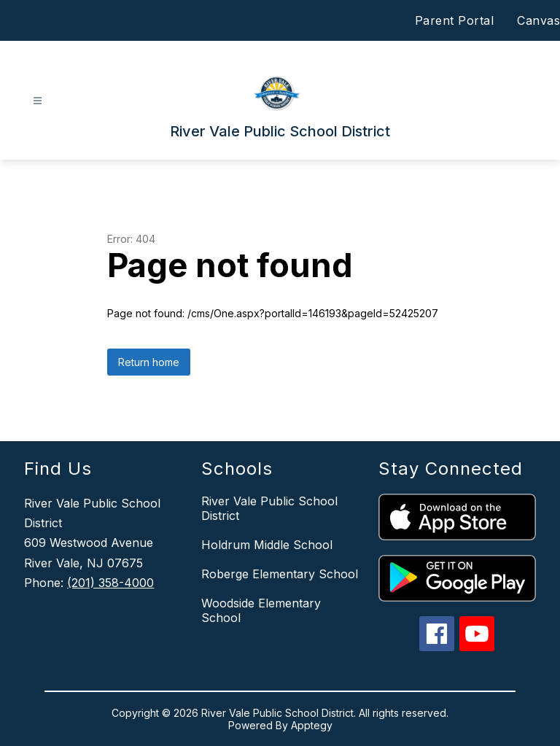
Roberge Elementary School (280, 574)
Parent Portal (455, 20)
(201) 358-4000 (110, 583)
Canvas (538, 20)
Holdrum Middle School (267, 545)
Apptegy (312, 725)
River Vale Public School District (269, 508)
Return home (149, 362)
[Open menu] (38, 101)
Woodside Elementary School (261, 610)
